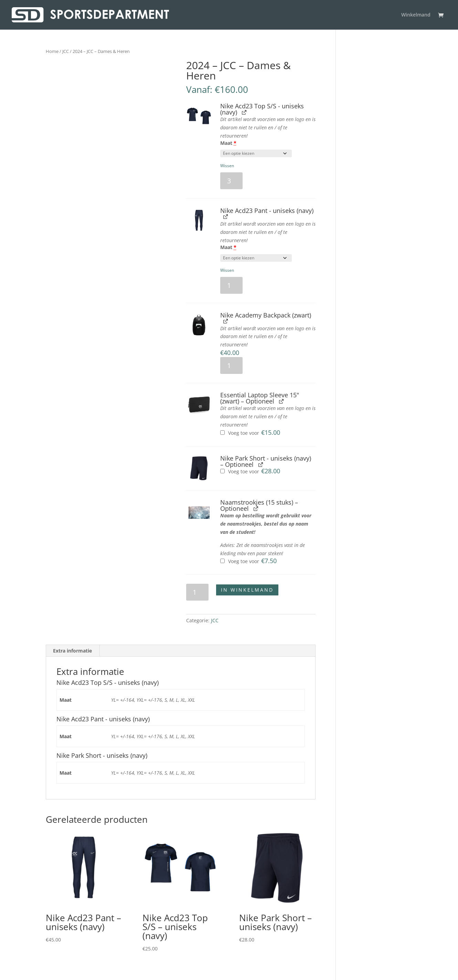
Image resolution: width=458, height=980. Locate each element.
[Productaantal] (231, 181)
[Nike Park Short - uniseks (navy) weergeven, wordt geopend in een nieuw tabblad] (261, 464)
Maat (228, 143)
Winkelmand (416, 15)
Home (52, 51)
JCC (66, 51)
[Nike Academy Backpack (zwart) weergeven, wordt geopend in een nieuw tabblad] (226, 321)
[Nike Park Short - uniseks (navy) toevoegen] (222, 471)
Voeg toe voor (250, 433)
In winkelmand (247, 590)
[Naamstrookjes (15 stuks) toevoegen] (222, 561)
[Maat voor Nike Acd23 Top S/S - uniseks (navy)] (256, 153)
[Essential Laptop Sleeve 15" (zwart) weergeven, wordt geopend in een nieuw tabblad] (281, 401)
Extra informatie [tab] (72, 651)
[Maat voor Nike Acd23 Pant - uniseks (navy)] (256, 258)
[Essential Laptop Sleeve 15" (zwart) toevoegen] (222, 433)
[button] (199, 116)
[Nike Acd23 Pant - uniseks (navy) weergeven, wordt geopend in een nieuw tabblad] (226, 217)
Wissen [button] (227, 166)
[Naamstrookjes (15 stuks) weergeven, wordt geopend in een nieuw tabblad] (256, 508)
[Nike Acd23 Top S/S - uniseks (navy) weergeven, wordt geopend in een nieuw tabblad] (244, 112)
